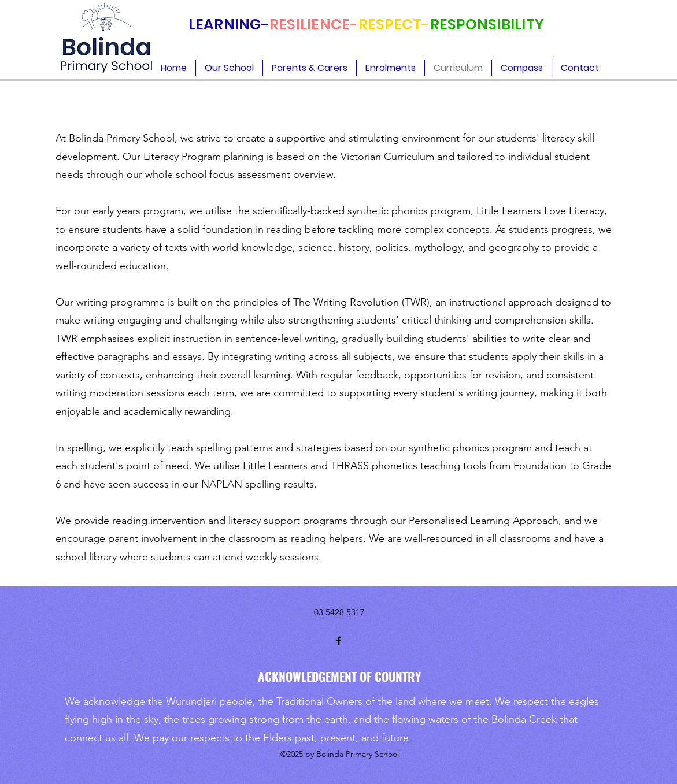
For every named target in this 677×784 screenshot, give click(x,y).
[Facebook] (339, 641)
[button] (229, 68)
